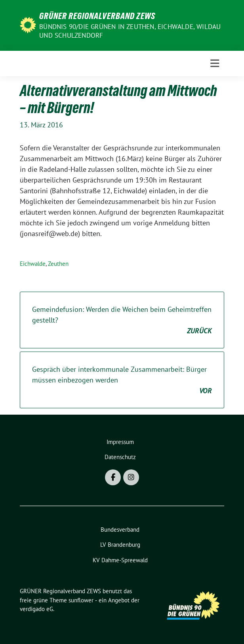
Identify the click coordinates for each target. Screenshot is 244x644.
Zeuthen (58, 264)
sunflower (81, 600)
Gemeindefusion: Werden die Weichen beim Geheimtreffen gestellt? (122, 320)
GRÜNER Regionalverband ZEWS (97, 16)
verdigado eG (36, 609)
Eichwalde (33, 264)
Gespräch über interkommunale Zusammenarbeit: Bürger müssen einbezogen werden (122, 380)
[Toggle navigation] (215, 63)
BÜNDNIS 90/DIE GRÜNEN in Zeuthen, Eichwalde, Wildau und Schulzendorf (130, 31)
